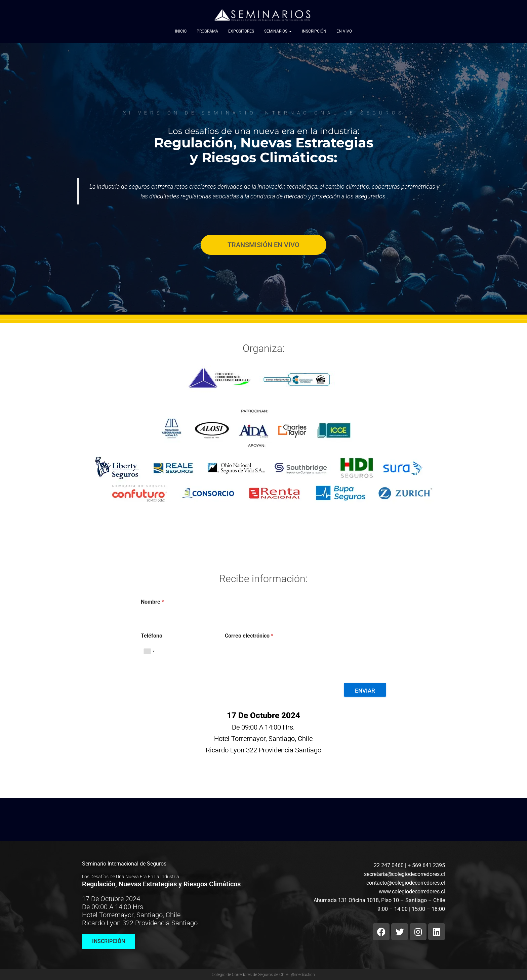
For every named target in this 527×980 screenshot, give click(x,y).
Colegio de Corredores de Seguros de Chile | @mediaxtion (263, 975)
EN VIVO (344, 32)
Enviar (365, 691)
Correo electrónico (249, 636)
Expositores (241, 32)
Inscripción (314, 32)
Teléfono (152, 636)
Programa (207, 32)
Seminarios (278, 32)
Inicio (181, 32)
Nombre (152, 602)
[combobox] (149, 651)
